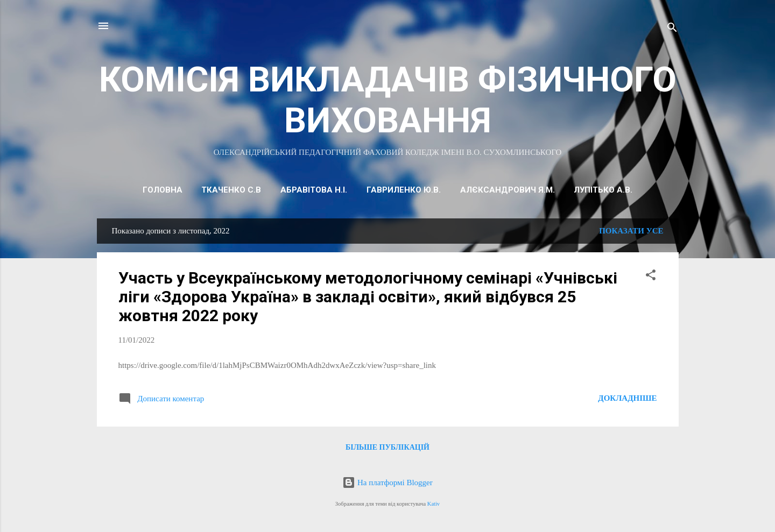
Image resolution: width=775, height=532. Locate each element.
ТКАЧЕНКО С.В (231, 190)
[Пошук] (672, 29)
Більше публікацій (387, 447)
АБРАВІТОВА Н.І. (314, 190)
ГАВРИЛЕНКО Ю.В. (404, 190)
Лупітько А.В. (603, 190)
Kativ (434, 504)
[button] (651, 277)
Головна (163, 190)
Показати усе (631, 231)
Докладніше (627, 398)
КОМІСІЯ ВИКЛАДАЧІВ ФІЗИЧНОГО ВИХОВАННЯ (388, 100)
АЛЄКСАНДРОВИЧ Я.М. (508, 190)
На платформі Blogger (387, 483)
